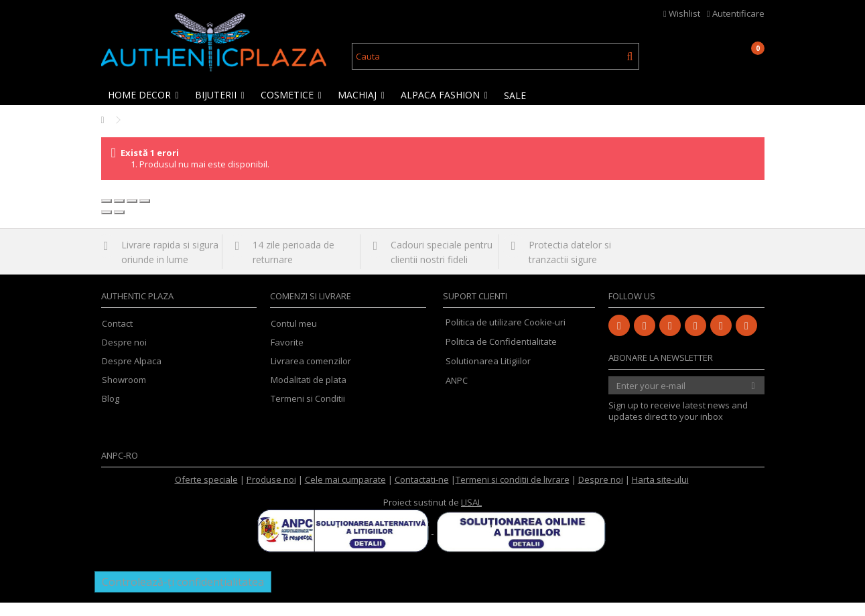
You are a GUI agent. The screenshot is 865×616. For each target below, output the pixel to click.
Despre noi (124, 356)
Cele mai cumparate (345, 493)
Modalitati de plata (309, 393)
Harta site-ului (660, 493)
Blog (111, 412)
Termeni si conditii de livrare (513, 493)
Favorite (287, 356)
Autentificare (736, 13)
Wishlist (682, 13)
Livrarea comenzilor (311, 375)
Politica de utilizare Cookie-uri (506, 335)
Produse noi (271, 493)
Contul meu (294, 337)
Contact (117, 337)
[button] (144, 95)
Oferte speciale (206, 493)
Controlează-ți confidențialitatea (183, 595)
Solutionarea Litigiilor (488, 374)
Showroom (124, 393)
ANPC (457, 394)
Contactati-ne (422, 493)
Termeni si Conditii (308, 412)
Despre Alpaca (132, 375)
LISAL (471, 516)
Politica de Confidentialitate (501, 355)
